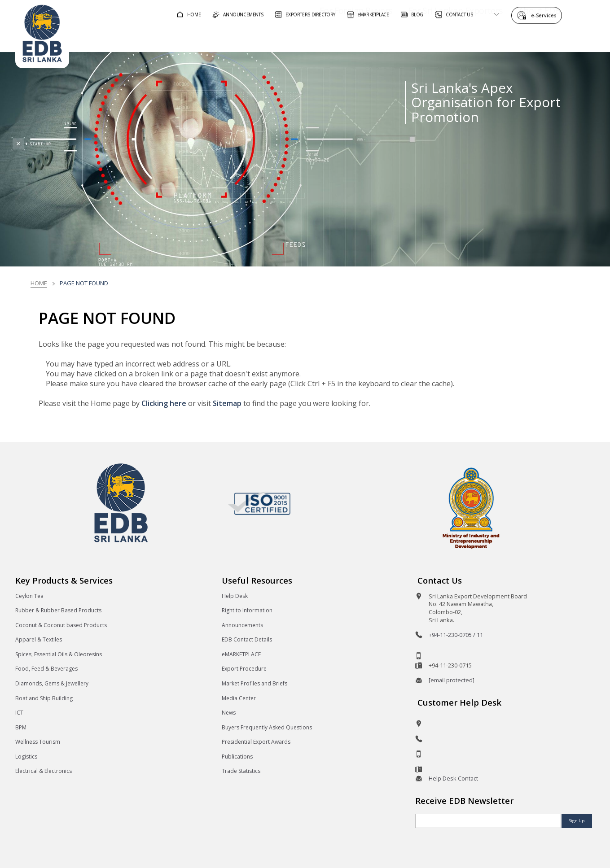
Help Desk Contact (453, 778)
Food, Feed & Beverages (46, 669)
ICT (19, 713)
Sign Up (577, 821)
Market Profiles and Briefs (255, 683)
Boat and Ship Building (44, 698)
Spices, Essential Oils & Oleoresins (59, 654)
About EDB (514, 37)
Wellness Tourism (38, 742)
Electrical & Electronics (44, 771)
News (229, 713)
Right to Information (247, 610)
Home (39, 283)
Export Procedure (244, 669)
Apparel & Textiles (39, 639)
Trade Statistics (241, 771)
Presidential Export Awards (256, 742)
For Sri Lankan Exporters (430, 37)
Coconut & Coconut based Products (61, 625)
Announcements (242, 625)
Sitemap (227, 403)
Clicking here (164, 403)
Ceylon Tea (29, 596)
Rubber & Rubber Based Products (58, 610)
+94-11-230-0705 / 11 (456, 635)
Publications (237, 757)
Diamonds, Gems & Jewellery (52, 683)
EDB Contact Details (247, 639)
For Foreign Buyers (330, 37)
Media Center (239, 698)
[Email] (488, 821)
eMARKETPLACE (241, 654)
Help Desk (235, 596)
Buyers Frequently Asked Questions (267, 727)
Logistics (26, 757)
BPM (21, 727)
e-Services (546, 15)
